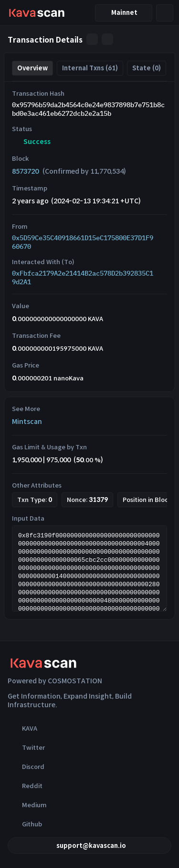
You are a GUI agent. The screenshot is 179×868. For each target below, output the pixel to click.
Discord (26, 767)
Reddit (25, 786)
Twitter (26, 747)
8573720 (25, 171)
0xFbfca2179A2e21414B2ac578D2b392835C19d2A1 (83, 278)
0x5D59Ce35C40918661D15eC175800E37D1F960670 (83, 242)
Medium (27, 805)
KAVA (22, 728)
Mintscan (27, 422)
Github (25, 824)
